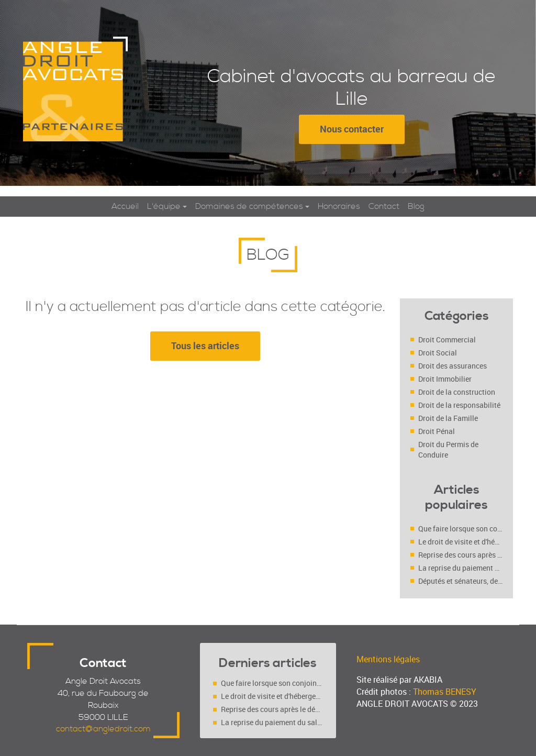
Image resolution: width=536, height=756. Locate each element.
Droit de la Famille (448, 418)
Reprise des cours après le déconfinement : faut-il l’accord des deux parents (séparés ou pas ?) (460, 555)
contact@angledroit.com (103, 729)
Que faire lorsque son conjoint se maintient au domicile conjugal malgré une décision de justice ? (460, 529)
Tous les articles (205, 346)
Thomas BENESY (445, 692)
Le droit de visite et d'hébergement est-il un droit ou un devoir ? (460, 542)
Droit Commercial (447, 340)
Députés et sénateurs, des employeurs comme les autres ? (460, 581)
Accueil (125, 206)
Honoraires (339, 206)
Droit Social (438, 353)
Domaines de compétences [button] (249, 206)
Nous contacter (352, 129)
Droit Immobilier (445, 379)
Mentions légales (388, 659)
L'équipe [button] (164, 206)
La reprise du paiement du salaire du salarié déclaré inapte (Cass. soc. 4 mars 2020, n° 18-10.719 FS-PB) (460, 568)
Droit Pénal (437, 431)
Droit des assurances (453, 366)
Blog (416, 206)
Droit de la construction (457, 392)
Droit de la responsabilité (459, 405)
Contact (384, 206)
